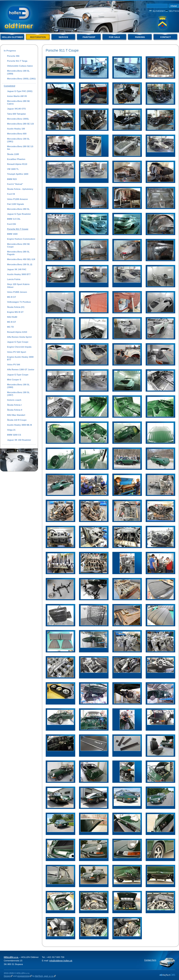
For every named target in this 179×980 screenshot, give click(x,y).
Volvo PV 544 (14, 365)
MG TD (10, 327)
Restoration (38, 37)
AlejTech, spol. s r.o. (44, 976)
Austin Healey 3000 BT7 (19, 274)
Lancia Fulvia (14, 279)
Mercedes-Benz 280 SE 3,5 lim (20, 148)
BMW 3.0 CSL (14, 219)
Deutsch (174, 11)
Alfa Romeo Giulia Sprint (19, 337)
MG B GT (12, 297)
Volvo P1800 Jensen (17, 292)
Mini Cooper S (14, 380)
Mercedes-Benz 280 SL (18, 209)
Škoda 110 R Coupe (17, 420)
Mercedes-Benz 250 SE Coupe (18, 245)
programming (23, 976)
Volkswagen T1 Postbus (19, 302)
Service (63, 37)
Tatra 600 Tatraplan (16, 114)
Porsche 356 (13, 56)
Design (7, 976)
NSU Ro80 (12, 317)
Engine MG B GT (15, 312)
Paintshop (89, 37)
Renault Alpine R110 (17, 164)
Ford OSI (11, 224)
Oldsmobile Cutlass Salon (20, 66)
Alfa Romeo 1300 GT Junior (21, 369)
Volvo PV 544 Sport (16, 352)
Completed (10, 86)
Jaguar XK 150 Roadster (19, 440)
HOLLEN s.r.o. (11, 957)
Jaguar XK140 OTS (16, 109)
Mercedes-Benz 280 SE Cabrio (18, 102)
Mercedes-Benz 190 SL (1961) (18, 140)
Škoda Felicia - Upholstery (20, 189)
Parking (140, 37)
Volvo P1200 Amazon (17, 199)
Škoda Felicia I (14, 405)
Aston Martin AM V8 (17, 96)
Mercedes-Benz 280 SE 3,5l (20, 124)
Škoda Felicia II (15, 410)
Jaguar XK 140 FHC (17, 269)
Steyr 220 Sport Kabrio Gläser (18, 286)
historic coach (14, 400)
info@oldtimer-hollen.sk (61, 961)
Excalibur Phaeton (16, 159)
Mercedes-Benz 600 (17, 134)
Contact (165, 37)
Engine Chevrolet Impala (19, 347)
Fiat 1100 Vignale (16, 204)
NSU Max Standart (16, 415)
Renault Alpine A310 (17, 332)
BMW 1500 (12, 234)
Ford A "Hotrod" (15, 184)
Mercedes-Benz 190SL (18, 119)
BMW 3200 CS (14, 435)
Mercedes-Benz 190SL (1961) (21, 79)
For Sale (114, 37)
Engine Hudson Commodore (21, 239)
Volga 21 (11, 430)
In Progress (10, 51)
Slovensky (159, 11)
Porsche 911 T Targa (17, 61)
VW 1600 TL (13, 169)
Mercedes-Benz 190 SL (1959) (18, 72)
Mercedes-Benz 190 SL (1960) (18, 386)
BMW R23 (12, 179)
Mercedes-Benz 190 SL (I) (20, 264)
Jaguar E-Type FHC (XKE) (20, 91)
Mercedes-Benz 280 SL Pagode (18, 253)
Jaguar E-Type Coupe (18, 342)
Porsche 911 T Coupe (18, 229)
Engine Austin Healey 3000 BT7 (20, 358)
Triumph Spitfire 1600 (18, 174)
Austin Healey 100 (16, 129)
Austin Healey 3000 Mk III (19, 425)
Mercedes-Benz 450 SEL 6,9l (21, 259)
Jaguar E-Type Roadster (19, 214)
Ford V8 (11, 194)
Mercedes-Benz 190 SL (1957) (18, 394)
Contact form (150, 960)
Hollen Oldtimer (12, 37)
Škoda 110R (13, 154)
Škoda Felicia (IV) (16, 307)
